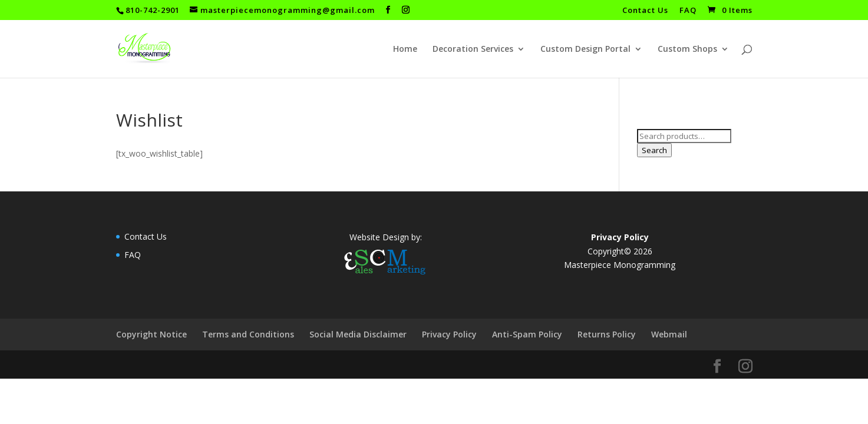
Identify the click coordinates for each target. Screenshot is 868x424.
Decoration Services (473, 49)
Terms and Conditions (248, 334)
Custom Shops (687, 49)
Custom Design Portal (585, 49)
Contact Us (645, 11)
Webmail (669, 334)
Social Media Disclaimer (358, 334)
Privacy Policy (449, 334)
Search (654, 150)
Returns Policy (607, 334)
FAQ (688, 11)
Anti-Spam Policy (527, 334)
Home (405, 49)
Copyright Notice (151, 334)
